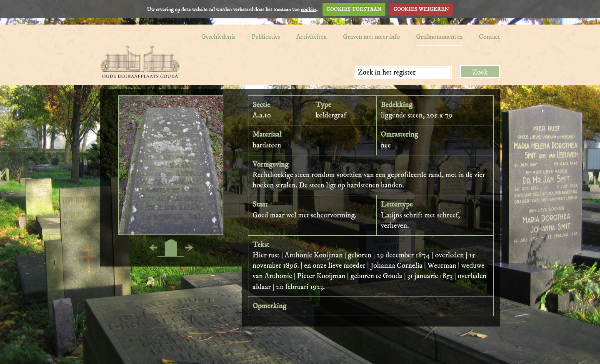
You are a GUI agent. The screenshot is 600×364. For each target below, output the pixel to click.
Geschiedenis (218, 37)
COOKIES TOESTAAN (354, 9)
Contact (489, 37)
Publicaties (266, 37)
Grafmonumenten (440, 37)
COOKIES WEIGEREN (421, 9)
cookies (309, 9)
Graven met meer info (371, 37)
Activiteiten (311, 37)
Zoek (480, 72)
